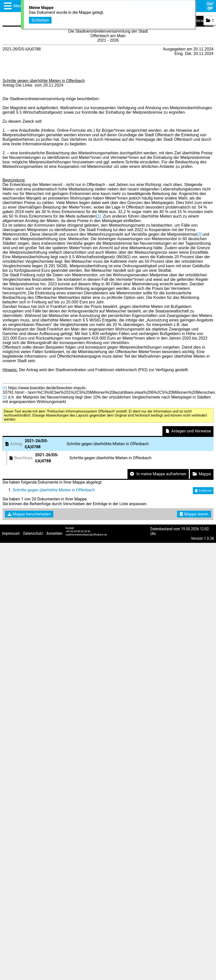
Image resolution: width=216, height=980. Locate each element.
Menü (18, 6)
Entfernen (203, 491)
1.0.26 (209, 538)
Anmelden (54, 533)
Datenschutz (33, 533)
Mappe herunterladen (29, 514)
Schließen (40, 20)
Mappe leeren (194, 514)
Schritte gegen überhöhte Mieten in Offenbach (54, 490)
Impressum (11, 533)
